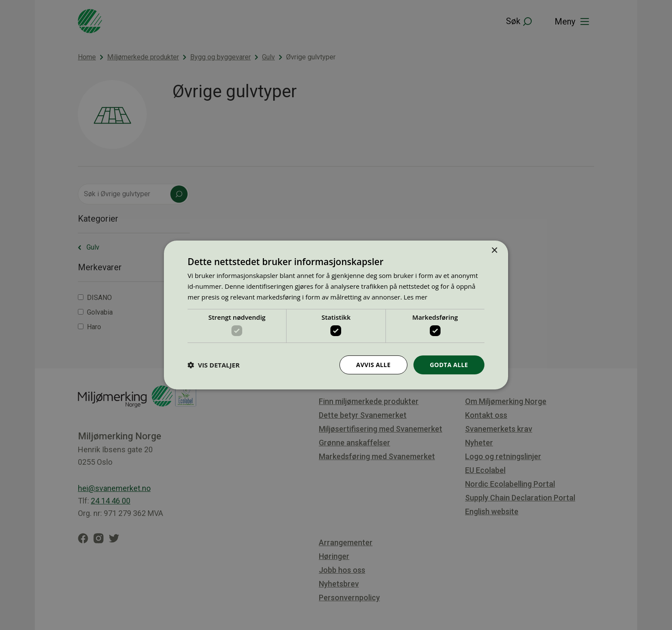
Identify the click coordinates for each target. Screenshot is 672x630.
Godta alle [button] (449, 365)
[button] (214, 365)
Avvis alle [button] (372, 365)
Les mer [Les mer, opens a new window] (416, 296)
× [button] (494, 251)
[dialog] (336, 315)
